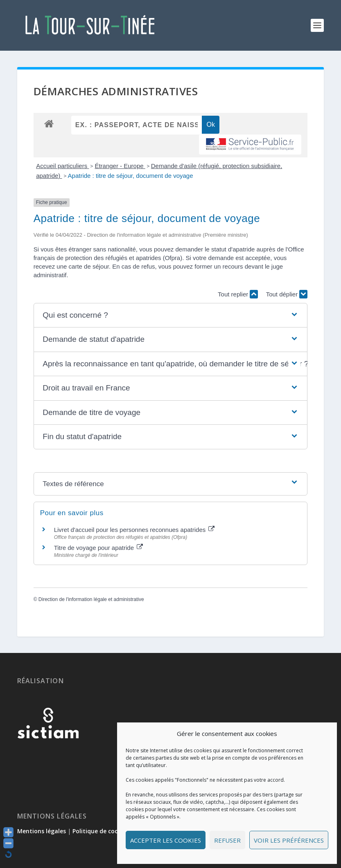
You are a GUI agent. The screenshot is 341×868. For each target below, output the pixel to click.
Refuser (227, 840)
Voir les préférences (289, 840)
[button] (170, 315)
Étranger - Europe (120, 166)
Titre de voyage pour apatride (99, 548)
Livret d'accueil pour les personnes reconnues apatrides (134, 530)
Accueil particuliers (62, 166)
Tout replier (238, 294)
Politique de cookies (101, 831)
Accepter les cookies (166, 840)
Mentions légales (42, 831)
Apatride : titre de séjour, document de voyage (131, 176)
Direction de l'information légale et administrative (91, 599)
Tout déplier (287, 294)
